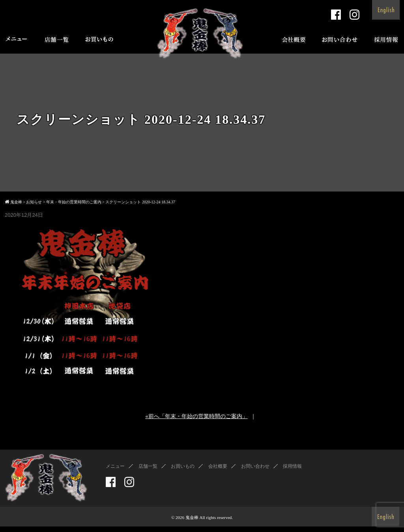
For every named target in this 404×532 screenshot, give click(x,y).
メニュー (115, 472)
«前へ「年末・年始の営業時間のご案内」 (197, 422)
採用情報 (292, 472)
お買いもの (183, 472)
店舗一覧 (148, 472)
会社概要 (218, 472)
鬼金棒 (192, 523)
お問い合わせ (255, 472)
